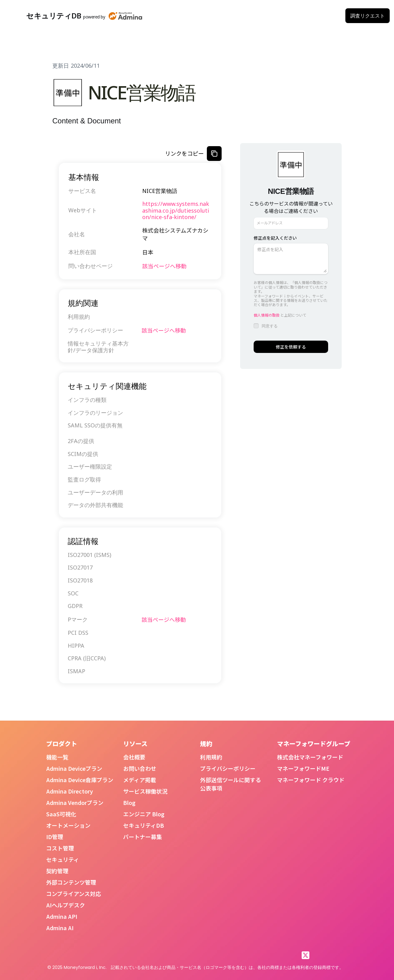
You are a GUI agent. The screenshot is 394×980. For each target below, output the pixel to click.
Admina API (62, 916)
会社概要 (134, 757)
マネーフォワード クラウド (311, 780)
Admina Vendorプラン (75, 802)
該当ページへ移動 (164, 266)
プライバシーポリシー (228, 768)
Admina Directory (70, 791)
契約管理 (57, 871)
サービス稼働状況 (145, 791)
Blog (129, 802)
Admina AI (60, 928)
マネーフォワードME (303, 768)
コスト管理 (60, 848)
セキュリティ (63, 859)
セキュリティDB (144, 825)
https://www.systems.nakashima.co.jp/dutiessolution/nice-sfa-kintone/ (176, 210)
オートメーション (68, 825)
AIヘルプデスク (66, 905)
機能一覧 (57, 757)
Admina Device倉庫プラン (80, 780)
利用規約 (211, 757)
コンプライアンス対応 (74, 894)
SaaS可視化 (61, 814)
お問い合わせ (140, 768)
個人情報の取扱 (267, 315)
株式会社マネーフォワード (310, 757)
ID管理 (55, 837)
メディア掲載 (140, 780)
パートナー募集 (143, 837)
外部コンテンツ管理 (71, 882)
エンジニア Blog (144, 814)
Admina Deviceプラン (74, 768)
